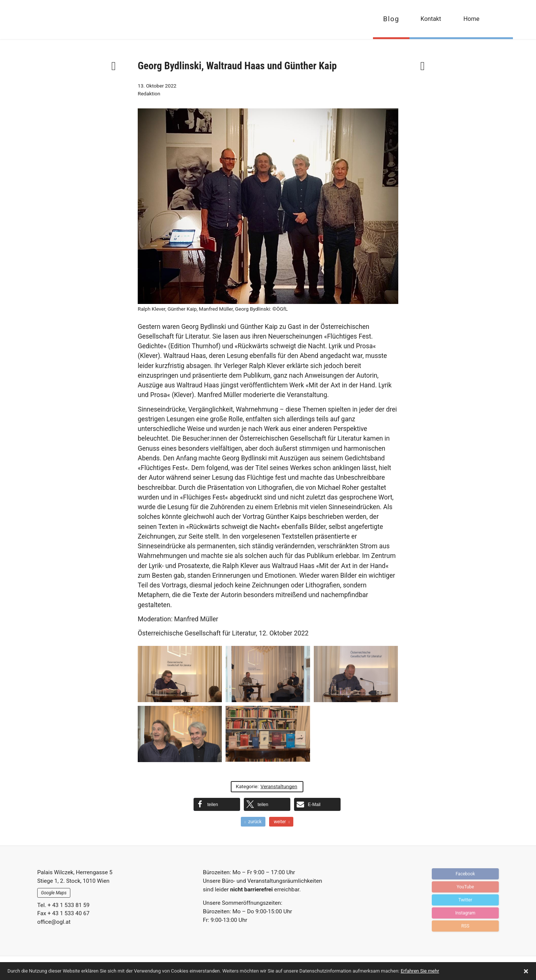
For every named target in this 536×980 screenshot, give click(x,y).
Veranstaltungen (279, 786)
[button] (217, 804)
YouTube (465, 887)
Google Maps (54, 893)
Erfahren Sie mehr (420, 971)
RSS (465, 926)
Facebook (465, 874)
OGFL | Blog (75, 20)
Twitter (465, 900)
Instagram (465, 913)
